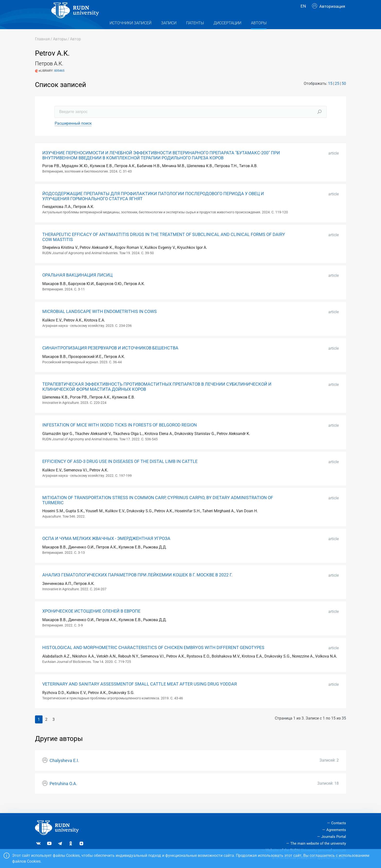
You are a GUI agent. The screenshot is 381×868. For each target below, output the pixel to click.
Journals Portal (334, 837)
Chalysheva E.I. (64, 770)
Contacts (339, 823)
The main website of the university (318, 843)
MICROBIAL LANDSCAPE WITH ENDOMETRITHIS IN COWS (100, 321)
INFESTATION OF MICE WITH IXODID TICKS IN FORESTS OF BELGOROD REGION (120, 435)
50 (344, 93)
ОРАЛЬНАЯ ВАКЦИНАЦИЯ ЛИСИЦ (77, 285)
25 (337, 93)
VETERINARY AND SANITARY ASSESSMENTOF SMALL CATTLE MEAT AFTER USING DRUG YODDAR (140, 694)
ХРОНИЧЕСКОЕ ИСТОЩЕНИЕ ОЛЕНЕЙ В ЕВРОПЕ (91, 621)
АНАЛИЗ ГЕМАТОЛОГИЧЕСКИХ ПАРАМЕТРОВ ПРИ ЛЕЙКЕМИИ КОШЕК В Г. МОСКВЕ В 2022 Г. (137, 585)
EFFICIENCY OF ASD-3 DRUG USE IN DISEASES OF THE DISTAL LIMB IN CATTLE (120, 471)
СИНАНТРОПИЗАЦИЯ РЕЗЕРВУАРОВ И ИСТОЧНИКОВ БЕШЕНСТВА (110, 358)
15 (330, 93)
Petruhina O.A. (63, 793)
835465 (59, 80)
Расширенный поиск (73, 133)
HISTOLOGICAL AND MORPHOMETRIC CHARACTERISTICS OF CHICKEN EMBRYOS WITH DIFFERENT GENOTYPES (153, 657)
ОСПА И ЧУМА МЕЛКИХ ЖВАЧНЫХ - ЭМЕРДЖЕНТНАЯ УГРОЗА (106, 548)
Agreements (336, 830)
